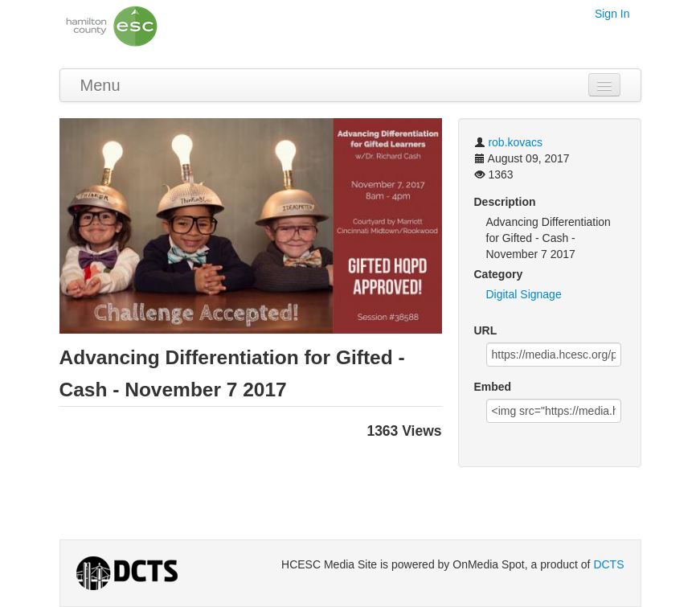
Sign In (612, 14)
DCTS (608, 564)
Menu (100, 85)
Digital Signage (524, 294)
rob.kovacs (515, 142)
